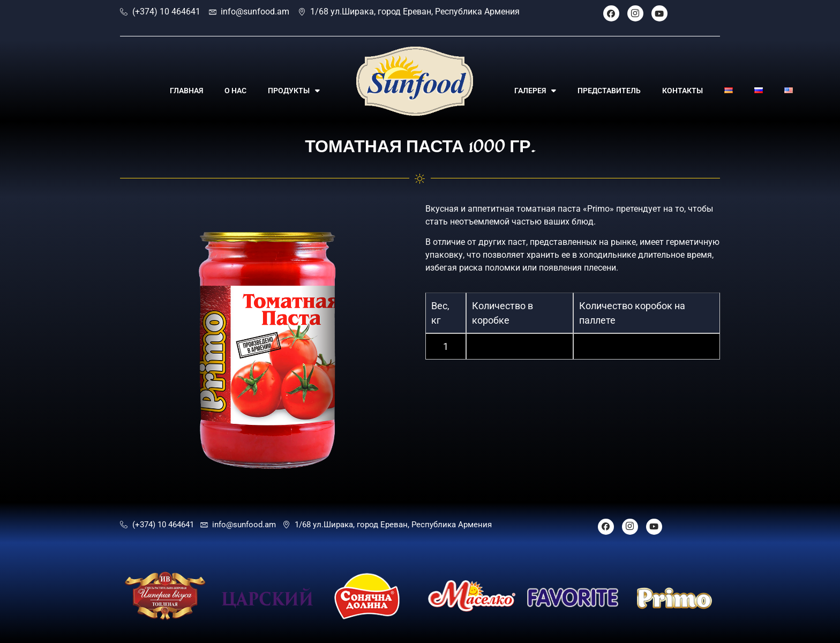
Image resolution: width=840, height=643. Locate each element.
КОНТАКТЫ (682, 91)
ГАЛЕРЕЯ (535, 91)
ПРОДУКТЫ (294, 91)
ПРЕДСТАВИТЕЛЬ (609, 91)
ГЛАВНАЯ (186, 91)
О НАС (235, 91)
